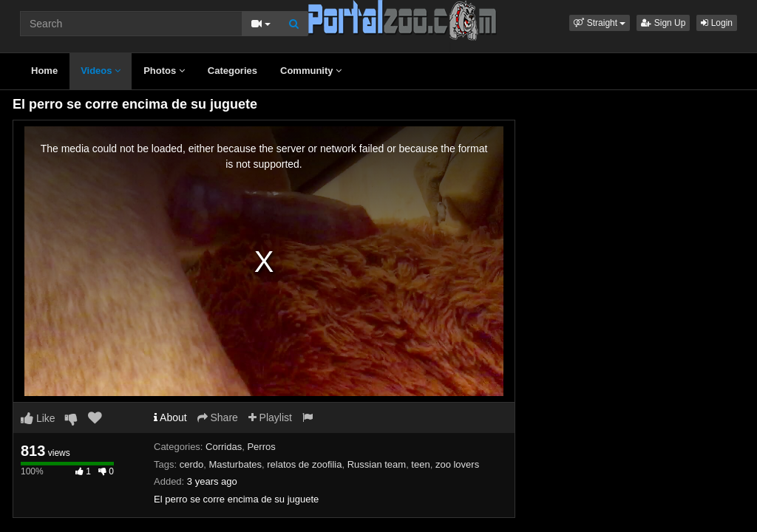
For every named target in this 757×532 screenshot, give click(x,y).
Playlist (270, 417)
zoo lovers (457, 464)
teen (420, 464)
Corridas (224, 447)
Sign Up (663, 23)
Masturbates (235, 464)
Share (218, 417)
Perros (261, 447)
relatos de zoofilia (304, 464)
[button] (600, 23)
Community (311, 71)
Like (38, 418)
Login (717, 23)
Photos (164, 71)
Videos (101, 71)
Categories (232, 71)
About (170, 417)
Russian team (377, 464)
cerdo (192, 464)
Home (44, 71)
